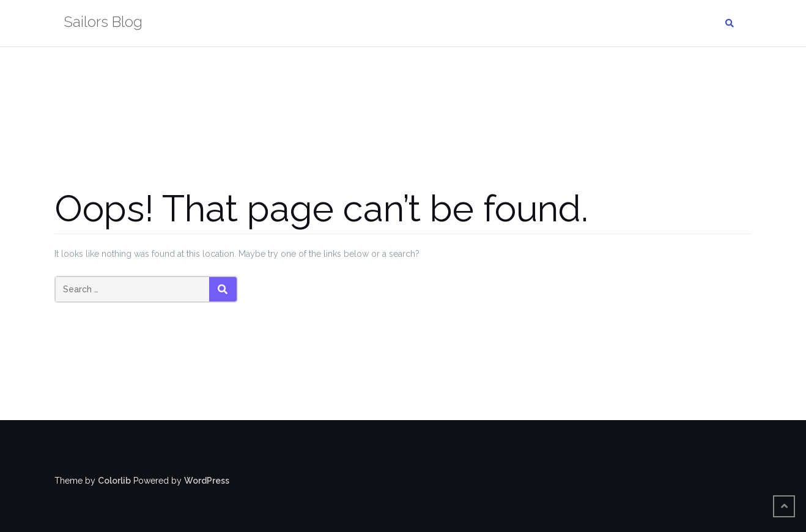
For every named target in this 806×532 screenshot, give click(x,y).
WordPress (207, 481)
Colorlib (114, 481)
